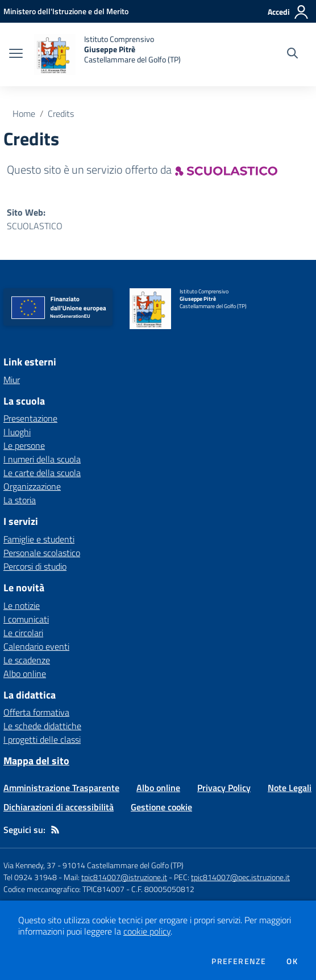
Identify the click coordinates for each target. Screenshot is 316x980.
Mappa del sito (36, 761)
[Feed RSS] (55, 830)
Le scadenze (27, 660)
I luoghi (17, 432)
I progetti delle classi (42, 739)
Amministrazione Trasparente (61, 788)
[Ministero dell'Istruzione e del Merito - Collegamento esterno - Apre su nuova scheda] (66, 11)
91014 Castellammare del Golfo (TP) (123, 865)
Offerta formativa (36, 712)
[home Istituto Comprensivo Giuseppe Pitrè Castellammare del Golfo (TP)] (107, 54)
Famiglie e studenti (39, 539)
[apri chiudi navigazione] (16, 54)
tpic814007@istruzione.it (124, 877)
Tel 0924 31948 (30, 877)
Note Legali (290, 788)
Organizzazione (32, 486)
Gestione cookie (161, 807)
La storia (20, 500)
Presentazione (30, 418)
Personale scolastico (42, 553)
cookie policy (147, 931)
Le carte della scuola (42, 473)
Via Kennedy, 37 (30, 865)
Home (24, 113)
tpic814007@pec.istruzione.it (240, 877)
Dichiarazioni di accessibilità (59, 807)
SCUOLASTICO (35, 226)
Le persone (24, 445)
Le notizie (22, 605)
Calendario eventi (36, 646)
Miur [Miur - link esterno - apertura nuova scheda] (12, 380)
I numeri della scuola (42, 459)
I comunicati (26, 619)
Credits (61, 113)
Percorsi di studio (35, 566)
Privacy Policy (224, 788)
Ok (292, 961)
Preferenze (239, 961)
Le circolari (23, 633)
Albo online (25, 674)
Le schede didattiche (42, 726)
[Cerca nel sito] (292, 54)
